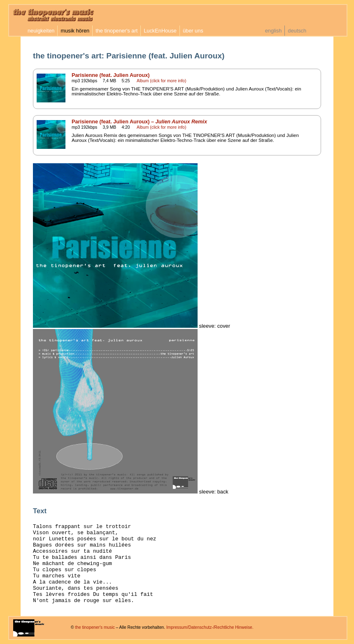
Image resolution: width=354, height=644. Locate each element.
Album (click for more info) (161, 81)
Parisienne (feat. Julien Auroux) (111, 75)
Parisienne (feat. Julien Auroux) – (139, 122)
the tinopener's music (95, 627)
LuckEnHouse (160, 31)
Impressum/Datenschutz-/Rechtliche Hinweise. (210, 627)
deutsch (297, 31)
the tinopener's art (116, 31)
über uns (193, 31)
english (274, 31)
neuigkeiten (41, 31)
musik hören (75, 31)
